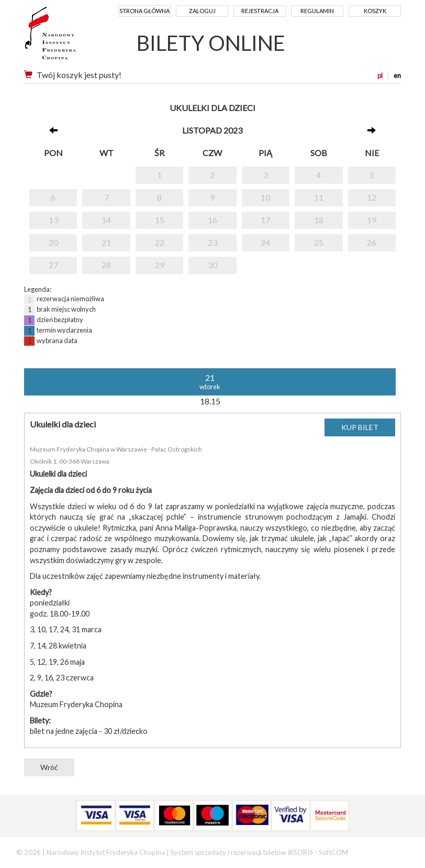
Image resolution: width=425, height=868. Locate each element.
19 (372, 220)
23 (213, 242)
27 (53, 265)
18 (319, 220)
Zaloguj (202, 11)
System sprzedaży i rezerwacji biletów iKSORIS (242, 852)
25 (319, 242)
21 (106, 242)
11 (319, 197)
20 (53, 242)
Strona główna (144, 11)
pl (380, 75)
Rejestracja (260, 11)
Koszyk (375, 11)
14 (106, 220)
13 (53, 220)
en (397, 75)
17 (265, 220)
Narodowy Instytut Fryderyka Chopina (70, 37)
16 (213, 220)
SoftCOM (333, 852)
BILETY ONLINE (211, 43)
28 (106, 265)
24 (265, 242)
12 (372, 197)
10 (265, 197)
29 (160, 265)
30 (213, 265)
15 (160, 220)
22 (160, 242)
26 (372, 242)
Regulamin (317, 11)
